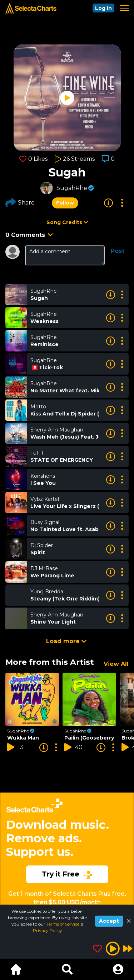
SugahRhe (72, 188)
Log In (103, 8)
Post (118, 251)
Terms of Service (63, 924)
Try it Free (67, 874)
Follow (65, 203)
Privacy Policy (48, 930)
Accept (109, 921)
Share (20, 203)
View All (116, 664)
